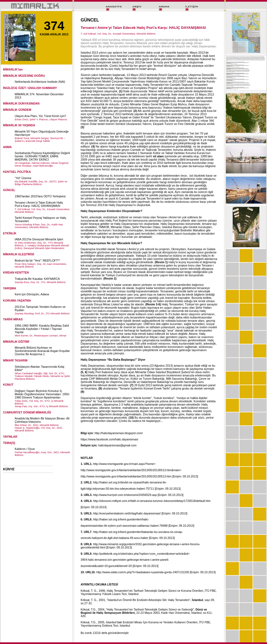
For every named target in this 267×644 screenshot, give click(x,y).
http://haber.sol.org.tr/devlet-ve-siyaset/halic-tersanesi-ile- (130, 482)
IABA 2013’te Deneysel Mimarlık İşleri (39, 239)
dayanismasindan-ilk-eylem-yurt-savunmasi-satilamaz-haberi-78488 (124, 526)
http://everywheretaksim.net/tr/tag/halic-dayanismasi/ (127, 513)
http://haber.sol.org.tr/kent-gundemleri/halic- (121, 519)
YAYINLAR (10, 437)
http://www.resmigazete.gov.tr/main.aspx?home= (124, 464)
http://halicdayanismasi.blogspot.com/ (119, 433)
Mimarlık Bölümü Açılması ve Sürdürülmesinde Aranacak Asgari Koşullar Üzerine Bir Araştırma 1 (42, 351)
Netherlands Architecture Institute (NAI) (40, 82)
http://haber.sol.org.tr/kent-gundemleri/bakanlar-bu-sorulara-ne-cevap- (138, 532)
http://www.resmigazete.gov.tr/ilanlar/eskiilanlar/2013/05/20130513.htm (126, 476)
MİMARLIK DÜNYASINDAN (21, 103)
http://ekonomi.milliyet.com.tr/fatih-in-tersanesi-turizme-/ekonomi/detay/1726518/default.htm (152, 501)
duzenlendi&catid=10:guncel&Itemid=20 (106, 566)
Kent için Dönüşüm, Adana (32, 294)
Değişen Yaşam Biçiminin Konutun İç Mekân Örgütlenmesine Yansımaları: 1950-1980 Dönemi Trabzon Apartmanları (42, 394)
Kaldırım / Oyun (25, 449)
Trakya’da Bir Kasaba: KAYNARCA (37, 279)
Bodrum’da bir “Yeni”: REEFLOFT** (37, 260)
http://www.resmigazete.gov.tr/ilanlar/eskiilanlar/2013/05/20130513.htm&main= (131, 470)
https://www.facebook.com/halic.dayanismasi (109, 439)
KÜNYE (9, 469)
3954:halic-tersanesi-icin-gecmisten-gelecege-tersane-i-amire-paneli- (125, 560)
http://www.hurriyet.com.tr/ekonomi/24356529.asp (125, 495)
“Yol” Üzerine (23, 178)
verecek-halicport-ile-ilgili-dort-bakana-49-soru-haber (114, 538)
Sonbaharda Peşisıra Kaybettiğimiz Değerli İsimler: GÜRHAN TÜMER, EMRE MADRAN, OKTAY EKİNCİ (42, 156)
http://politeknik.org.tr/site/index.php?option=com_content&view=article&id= (142, 554)
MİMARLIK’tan (13, 69)
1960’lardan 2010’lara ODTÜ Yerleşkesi (40, 196)
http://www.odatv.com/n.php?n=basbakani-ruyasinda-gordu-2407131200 (142, 572)
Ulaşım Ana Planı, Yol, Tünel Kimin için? (40, 116)
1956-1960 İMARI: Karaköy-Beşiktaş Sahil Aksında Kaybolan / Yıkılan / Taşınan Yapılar (42, 329)
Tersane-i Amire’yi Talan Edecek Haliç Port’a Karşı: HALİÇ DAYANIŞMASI (39, 204)
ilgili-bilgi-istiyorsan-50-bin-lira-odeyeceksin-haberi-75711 (117, 489)
